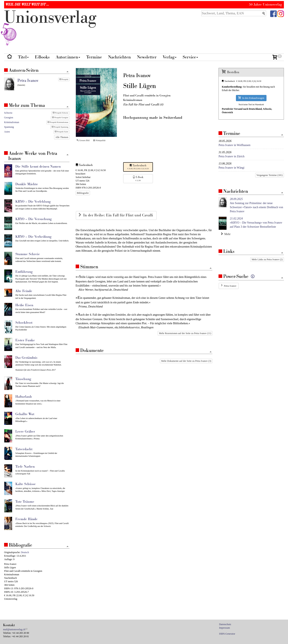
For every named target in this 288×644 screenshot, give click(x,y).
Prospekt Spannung (60, 127)
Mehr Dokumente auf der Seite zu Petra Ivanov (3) (186, 361)
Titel (23, 57)
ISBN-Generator (227, 634)
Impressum (225, 628)
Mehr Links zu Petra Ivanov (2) (267, 259)
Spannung (9, 127)
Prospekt (64, 79)
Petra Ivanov (230, 286)
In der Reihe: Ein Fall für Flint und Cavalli (119, 215)
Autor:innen (68, 57)
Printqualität (99, 140)
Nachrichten (119, 57)
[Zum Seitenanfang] (211, 268)
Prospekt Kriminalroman (58, 122)
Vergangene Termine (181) (270, 175)
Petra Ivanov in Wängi (231, 168)
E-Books (42, 57)
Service (190, 57)
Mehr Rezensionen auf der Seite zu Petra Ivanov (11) (185, 333)
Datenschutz (225, 624)
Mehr (226, 234)
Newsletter (147, 57)
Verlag (170, 57)
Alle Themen (62, 137)
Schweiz (8, 113)
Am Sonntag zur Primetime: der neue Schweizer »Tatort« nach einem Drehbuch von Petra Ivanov (256, 205)
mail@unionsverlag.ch (14, 629)
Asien (7, 132)
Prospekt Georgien (60, 118)
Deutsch (25, 552)
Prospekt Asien (61, 132)
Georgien (9, 118)
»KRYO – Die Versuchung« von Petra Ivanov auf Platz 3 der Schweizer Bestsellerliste (256, 223)
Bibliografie (83, 193)
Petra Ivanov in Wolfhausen (234, 145)
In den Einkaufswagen (251, 98)
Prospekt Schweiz (60, 113)
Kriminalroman (12, 122)
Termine (94, 57)
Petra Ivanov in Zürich (231, 156)
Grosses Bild (83, 140)
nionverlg (50, 27)
